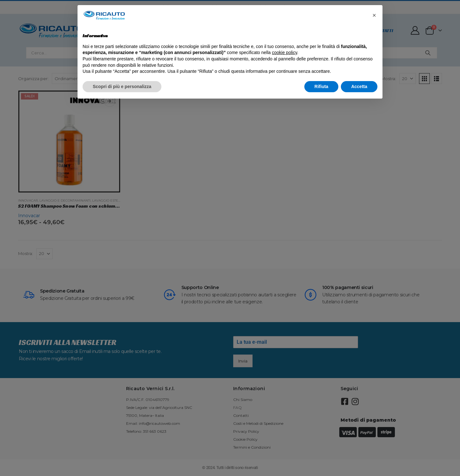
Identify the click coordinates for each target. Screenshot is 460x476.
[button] (374, 15)
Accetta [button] (359, 86)
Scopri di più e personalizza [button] (122, 86)
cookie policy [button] (284, 52)
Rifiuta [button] (321, 86)
